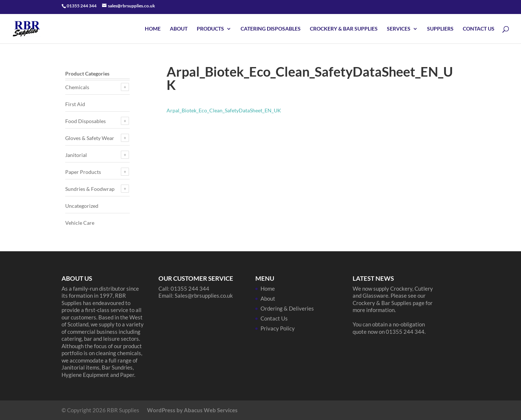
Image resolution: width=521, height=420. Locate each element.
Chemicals (77, 87)
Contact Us (479, 29)
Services (399, 29)
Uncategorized (82, 206)
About (179, 29)
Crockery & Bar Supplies (344, 29)
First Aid (75, 104)
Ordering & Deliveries (287, 308)
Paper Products (83, 172)
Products (210, 29)
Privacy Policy (278, 328)
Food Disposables (85, 121)
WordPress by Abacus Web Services (192, 410)
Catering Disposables (271, 29)
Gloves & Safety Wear (90, 138)
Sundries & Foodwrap (90, 189)
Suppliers (440, 29)
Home (153, 29)
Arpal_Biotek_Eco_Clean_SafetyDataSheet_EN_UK (224, 110)
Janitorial (76, 155)
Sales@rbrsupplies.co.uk (204, 295)
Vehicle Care (80, 223)
